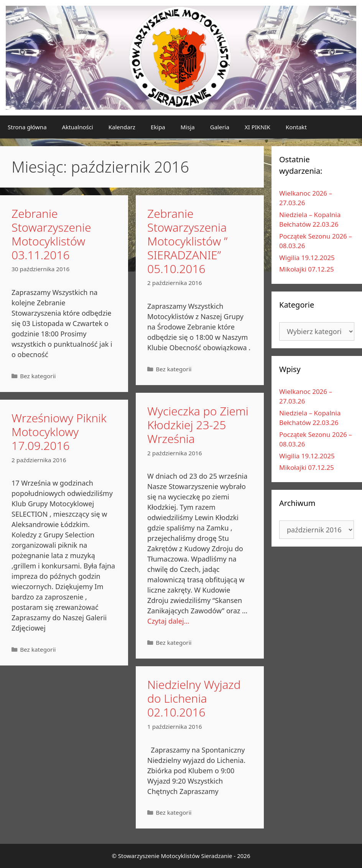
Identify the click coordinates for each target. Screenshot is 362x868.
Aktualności (78, 127)
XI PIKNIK (258, 127)
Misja (188, 127)
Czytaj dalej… (168, 621)
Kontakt (296, 127)
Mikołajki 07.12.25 (307, 269)
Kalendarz (122, 127)
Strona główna (27, 127)
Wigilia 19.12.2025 (307, 258)
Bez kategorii (38, 376)
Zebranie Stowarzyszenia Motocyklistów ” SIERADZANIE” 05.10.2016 (187, 241)
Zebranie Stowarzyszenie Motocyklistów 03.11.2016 (51, 234)
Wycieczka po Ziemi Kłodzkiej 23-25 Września (198, 425)
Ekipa (158, 127)
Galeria (220, 127)
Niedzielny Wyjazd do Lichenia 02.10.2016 (194, 698)
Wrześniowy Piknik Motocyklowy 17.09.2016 (59, 432)
